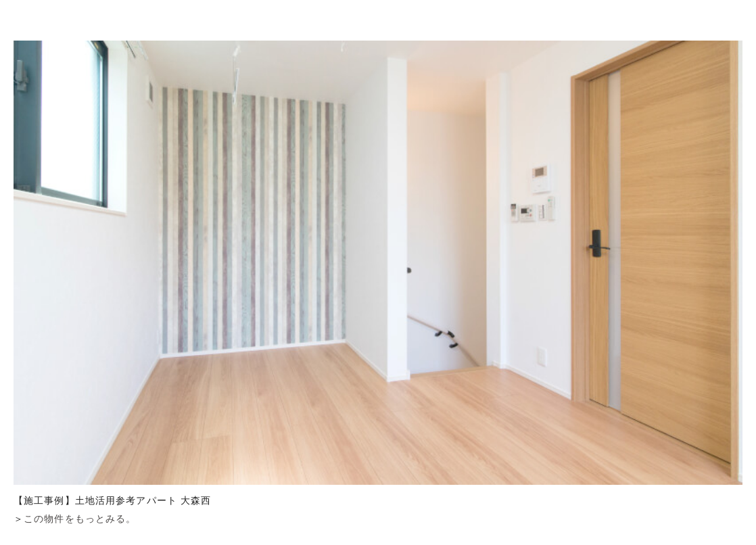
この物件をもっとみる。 (80, 519)
